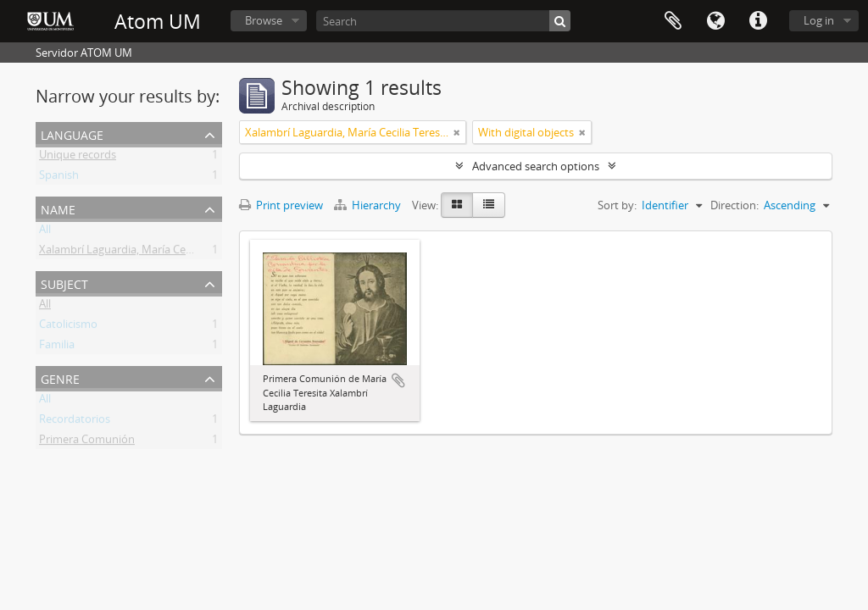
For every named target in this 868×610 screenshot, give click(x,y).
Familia (57, 347)
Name (58, 208)
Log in (819, 20)
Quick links (758, 21)
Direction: (734, 205)
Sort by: (617, 205)
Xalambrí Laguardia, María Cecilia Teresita (143, 252)
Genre (60, 377)
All (45, 232)
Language (715, 21)
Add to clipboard (398, 380)
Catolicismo (68, 327)
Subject (64, 283)
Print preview (281, 205)
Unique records (78, 158)
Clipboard (673, 21)
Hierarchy (369, 205)
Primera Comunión (87, 442)
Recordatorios (75, 422)
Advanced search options (536, 166)
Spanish (59, 178)
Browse (264, 20)
